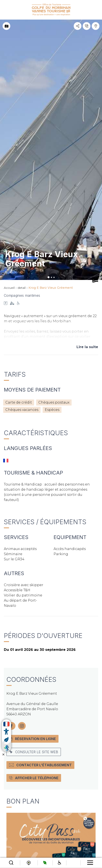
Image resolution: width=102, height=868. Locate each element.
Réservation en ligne (32, 739)
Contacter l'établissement (40, 765)
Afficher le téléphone (34, 778)
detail (22, 288)
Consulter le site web (34, 752)
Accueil (9, 288)
